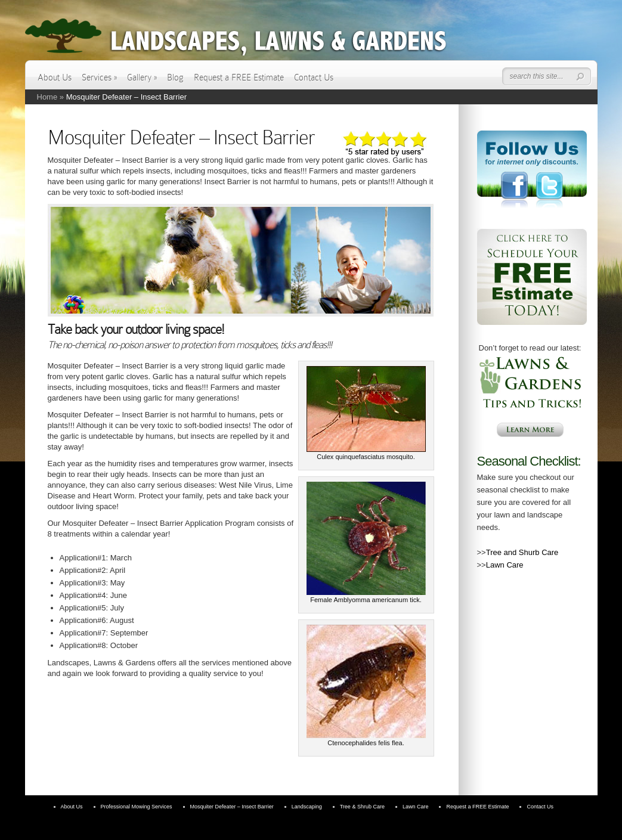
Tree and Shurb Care (522, 552)
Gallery (142, 78)
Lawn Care (505, 565)
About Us (55, 78)
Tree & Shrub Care (362, 807)
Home (47, 97)
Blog (175, 78)
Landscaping (307, 807)
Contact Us (314, 78)
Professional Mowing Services (137, 807)
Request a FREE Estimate (239, 78)
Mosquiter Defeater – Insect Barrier (232, 807)
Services (99, 78)
